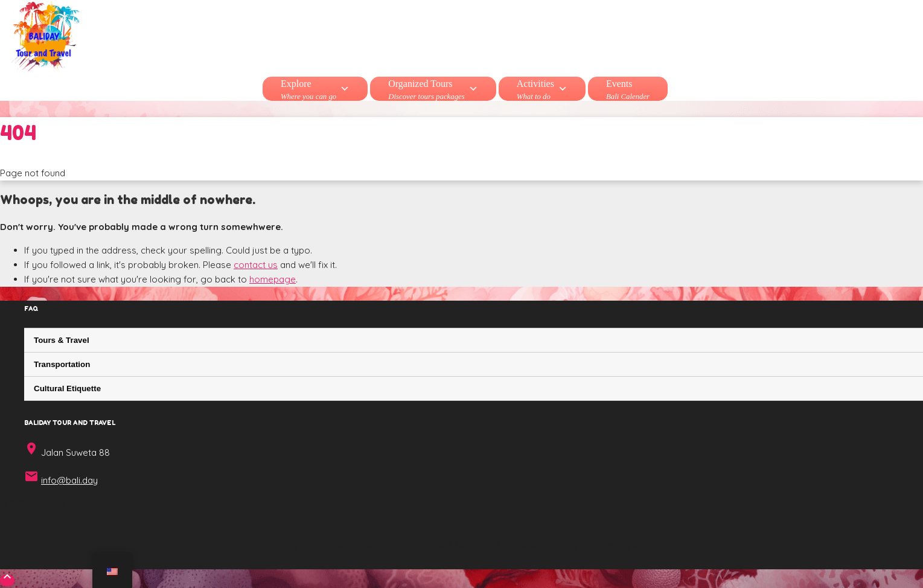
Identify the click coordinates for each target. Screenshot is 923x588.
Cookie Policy (549, 545)
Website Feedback (359, 545)
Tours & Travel (62, 340)
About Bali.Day (267, 545)
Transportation (62, 364)
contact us (256, 265)
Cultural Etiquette (67, 388)
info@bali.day (69, 480)
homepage (273, 279)
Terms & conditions (459, 545)
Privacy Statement (639, 545)
